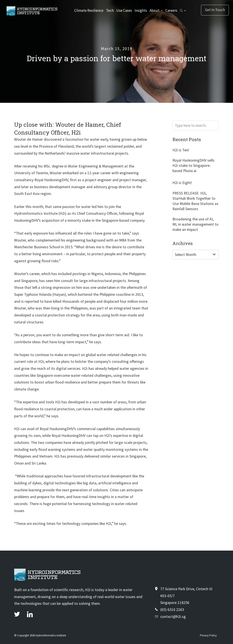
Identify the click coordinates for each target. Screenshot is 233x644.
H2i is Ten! (181, 150)
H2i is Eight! (182, 183)
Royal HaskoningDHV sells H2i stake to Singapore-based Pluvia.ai (193, 166)
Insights (141, 11)
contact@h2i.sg (173, 617)
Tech (110, 11)
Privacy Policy (208, 635)
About (154, 11)
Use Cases (124, 11)
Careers (171, 11)
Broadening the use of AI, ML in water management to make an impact (195, 224)
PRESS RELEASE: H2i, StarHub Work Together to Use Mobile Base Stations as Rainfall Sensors (195, 201)
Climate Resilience (89, 11)
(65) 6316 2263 (172, 610)
